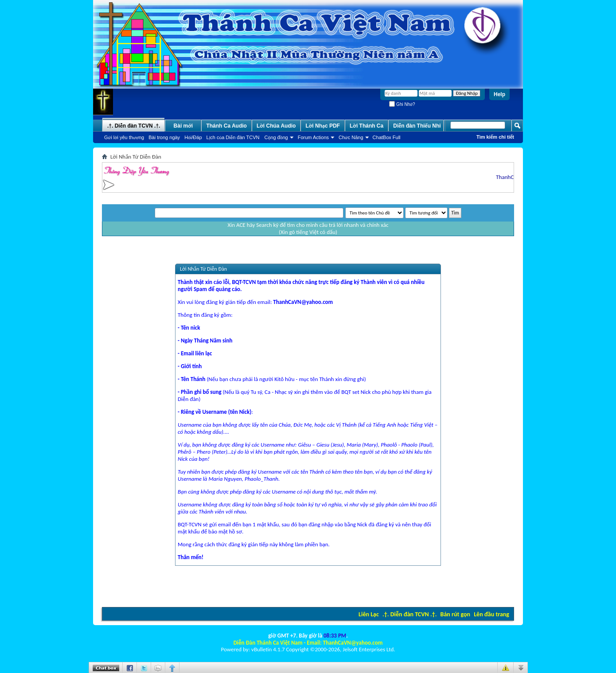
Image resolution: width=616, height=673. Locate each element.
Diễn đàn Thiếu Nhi (417, 126)
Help (499, 94)
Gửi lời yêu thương (124, 137)
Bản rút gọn (455, 614)
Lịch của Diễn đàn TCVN (233, 137)
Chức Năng (351, 137)
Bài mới (183, 126)
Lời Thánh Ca (366, 126)
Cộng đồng (276, 137)
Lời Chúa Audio (276, 126)
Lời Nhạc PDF (323, 126)
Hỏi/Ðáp (193, 137)
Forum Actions (313, 137)
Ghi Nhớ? (402, 104)
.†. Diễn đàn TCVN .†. (409, 614)
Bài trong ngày (164, 137)
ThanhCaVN (512, 177)
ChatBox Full (387, 137)
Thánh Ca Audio (226, 126)
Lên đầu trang (491, 614)
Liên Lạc (369, 614)
